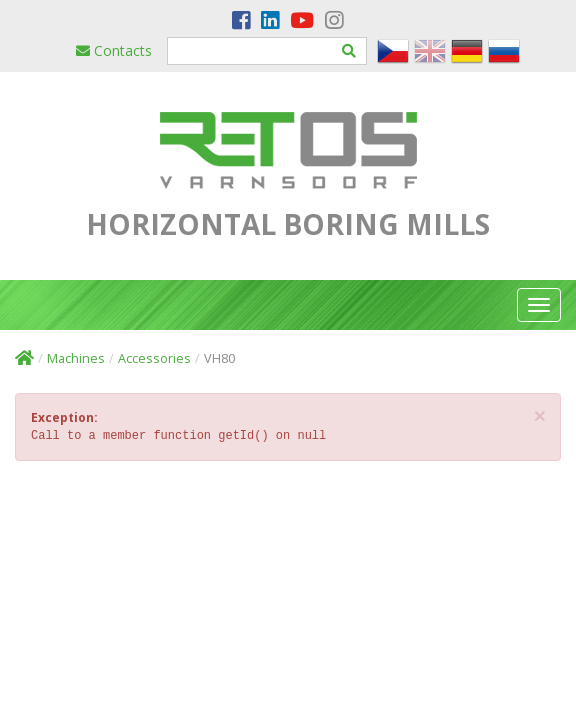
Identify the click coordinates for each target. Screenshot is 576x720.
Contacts (114, 50)
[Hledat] (349, 51)
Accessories (154, 358)
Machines (76, 358)
